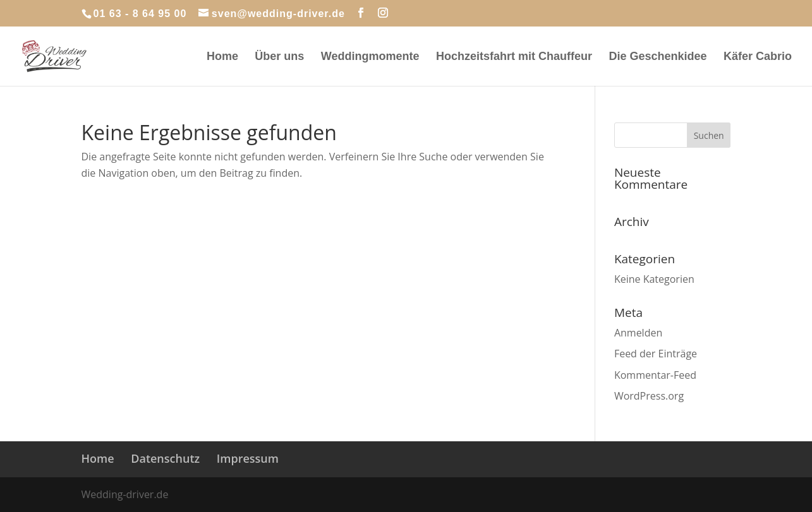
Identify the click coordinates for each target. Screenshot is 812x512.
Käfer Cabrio (758, 57)
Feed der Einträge (656, 354)
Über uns (279, 57)
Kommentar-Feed (655, 375)
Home (222, 57)
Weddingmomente (370, 57)
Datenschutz (165, 458)
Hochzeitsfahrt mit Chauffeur (514, 57)
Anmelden (638, 333)
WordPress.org (649, 396)
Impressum (248, 458)
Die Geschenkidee (657, 57)
